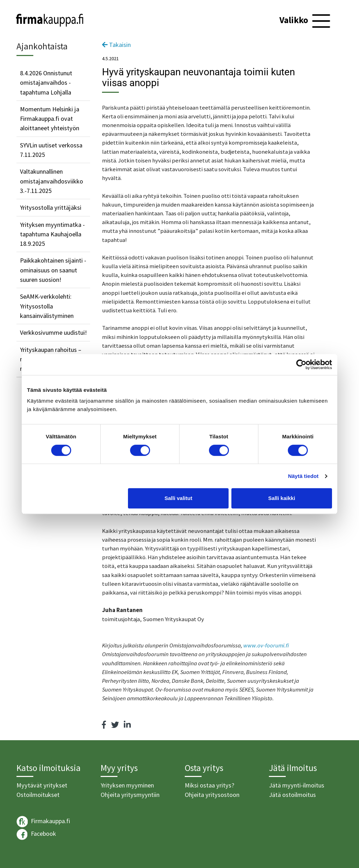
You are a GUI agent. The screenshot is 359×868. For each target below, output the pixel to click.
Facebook (36, 834)
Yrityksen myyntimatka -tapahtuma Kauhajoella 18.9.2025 (52, 234)
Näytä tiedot (303, 476)
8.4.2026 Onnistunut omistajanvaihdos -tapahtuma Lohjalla (46, 83)
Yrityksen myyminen (127, 785)
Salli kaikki (282, 498)
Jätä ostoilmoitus (292, 795)
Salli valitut (178, 498)
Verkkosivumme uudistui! (53, 332)
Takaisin (116, 45)
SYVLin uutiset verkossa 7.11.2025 (51, 150)
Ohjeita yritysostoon (212, 795)
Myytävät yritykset (42, 785)
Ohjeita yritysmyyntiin (130, 795)
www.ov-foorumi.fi (266, 645)
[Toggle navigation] (306, 21)
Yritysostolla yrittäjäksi (51, 207)
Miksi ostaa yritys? (209, 785)
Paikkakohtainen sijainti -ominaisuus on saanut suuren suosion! (53, 270)
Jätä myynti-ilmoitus (297, 785)
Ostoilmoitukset (38, 795)
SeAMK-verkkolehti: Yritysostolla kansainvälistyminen (47, 306)
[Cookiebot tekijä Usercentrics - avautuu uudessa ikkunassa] (301, 364)
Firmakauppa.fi (43, 822)
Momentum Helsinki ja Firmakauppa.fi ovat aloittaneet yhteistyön (50, 119)
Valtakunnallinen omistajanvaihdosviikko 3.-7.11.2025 (52, 181)
